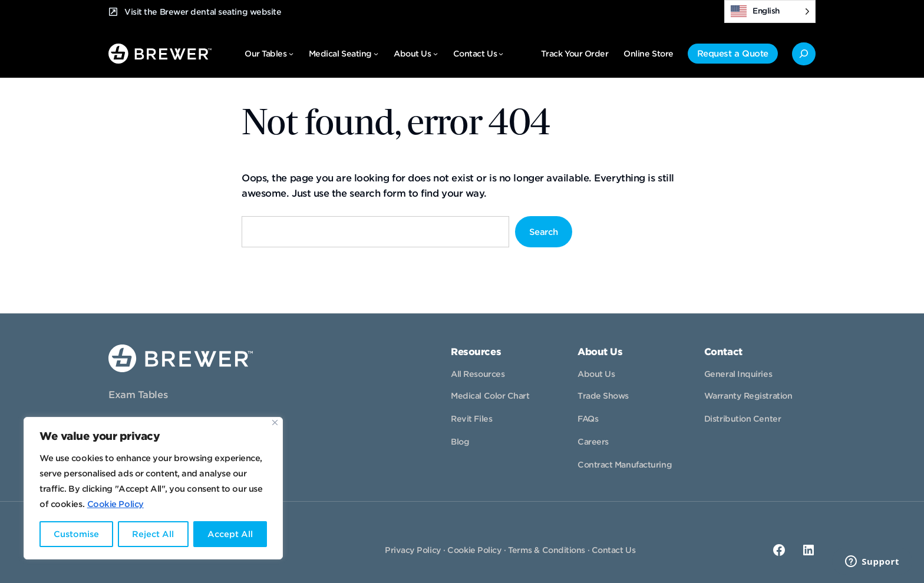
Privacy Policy (413, 550)
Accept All (230, 534)
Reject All (153, 534)
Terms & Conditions (547, 550)
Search (544, 232)
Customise (76, 534)
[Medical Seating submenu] (376, 54)
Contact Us (614, 550)
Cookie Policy (115, 504)
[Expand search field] (804, 54)
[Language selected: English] (770, 11)
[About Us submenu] (435, 54)
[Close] (275, 423)
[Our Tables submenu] (291, 54)
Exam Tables (138, 395)
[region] (153, 488)
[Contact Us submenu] (501, 54)
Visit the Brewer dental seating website (203, 12)
